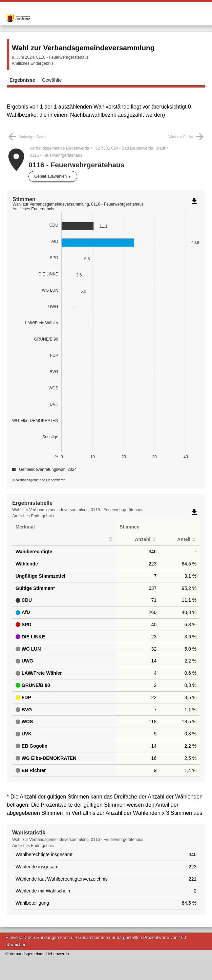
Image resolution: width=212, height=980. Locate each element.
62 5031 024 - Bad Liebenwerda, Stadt (130, 148)
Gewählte (52, 80)
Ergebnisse (22, 80)
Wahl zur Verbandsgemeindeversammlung (83, 48)
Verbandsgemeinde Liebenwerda (59, 148)
